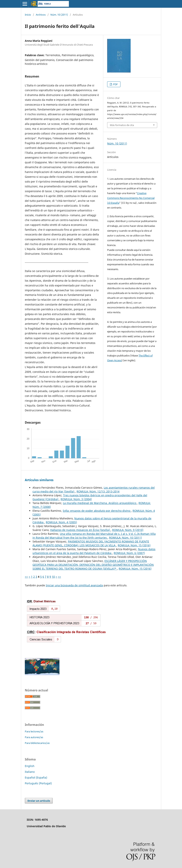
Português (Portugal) (38, 783)
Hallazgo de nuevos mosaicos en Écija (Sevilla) (80, 530)
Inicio (28, 15)
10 (53, 577)
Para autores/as (34, 737)
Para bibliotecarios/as (37, 743)
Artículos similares (39, 480)
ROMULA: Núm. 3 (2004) (76, 499)
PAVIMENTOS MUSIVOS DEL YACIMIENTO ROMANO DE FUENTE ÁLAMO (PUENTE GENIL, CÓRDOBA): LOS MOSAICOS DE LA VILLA (91, 543)
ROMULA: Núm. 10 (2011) (125, 538)
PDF (115, 84)
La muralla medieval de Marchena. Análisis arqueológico (100, 503)
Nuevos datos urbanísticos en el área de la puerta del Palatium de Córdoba (94, 551)
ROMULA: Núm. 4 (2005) (61, 522)
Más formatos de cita (122, 125)
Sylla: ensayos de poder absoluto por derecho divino (97, 511)
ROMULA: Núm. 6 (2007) (129, 553)
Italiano (30, 772)
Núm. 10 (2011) (59, 15)
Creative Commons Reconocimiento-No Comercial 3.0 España (131, 198)
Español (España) (36, 777)
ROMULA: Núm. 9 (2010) (128, 530)
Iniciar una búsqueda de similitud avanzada (74, 585)
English (30, 766)
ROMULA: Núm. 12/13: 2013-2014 (98, 491)
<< (26, 577)
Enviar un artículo (39, 801)
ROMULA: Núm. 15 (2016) (134, 545)
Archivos (41, 15)
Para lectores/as (34, 731)
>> (59, 577)
